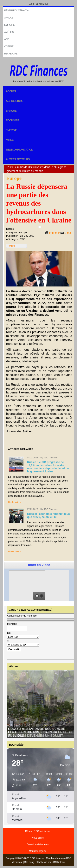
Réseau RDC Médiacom (17, 11)
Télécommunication (19, 150)
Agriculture (15, 101)
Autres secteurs (18, 159)
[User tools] (40, 227)
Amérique (10, 32)
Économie (12, 120)
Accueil (11, 91)
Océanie (9, 46)
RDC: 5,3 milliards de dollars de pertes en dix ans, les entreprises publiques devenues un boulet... (39, 732)
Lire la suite (14, 502)
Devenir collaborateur (38, 844)
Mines (10, 140)
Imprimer (54, 233)
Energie (11, 130)
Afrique (9, 18)
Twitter (11, 246)
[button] (17, 780)
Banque (11, 111)
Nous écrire (38, 838)
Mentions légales (38, 851)
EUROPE (9, 25)
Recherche (11, 54)
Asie (6, 39)
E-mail (68, 233)
